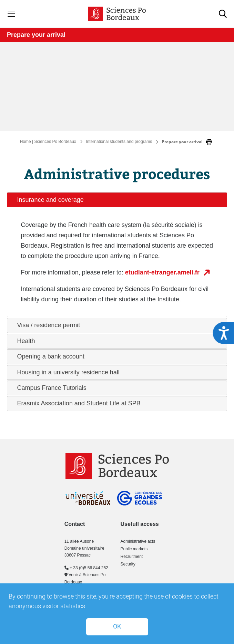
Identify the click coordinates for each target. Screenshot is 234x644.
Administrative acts (138, 541)
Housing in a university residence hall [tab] (66, 372)
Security (128, 564)
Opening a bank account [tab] (48, 356)
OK (117, 627)
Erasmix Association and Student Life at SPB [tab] (76, 403)
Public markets (134, 549)
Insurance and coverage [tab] (48, 200)
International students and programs (119, 142)
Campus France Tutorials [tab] (49, 388)
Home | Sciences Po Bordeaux (48, 142)
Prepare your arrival (36, 35)
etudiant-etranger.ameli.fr (163, 272)
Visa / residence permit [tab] (46, 325)
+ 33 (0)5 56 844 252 (86, 568)
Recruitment (132, 557)
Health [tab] (23, 341)
